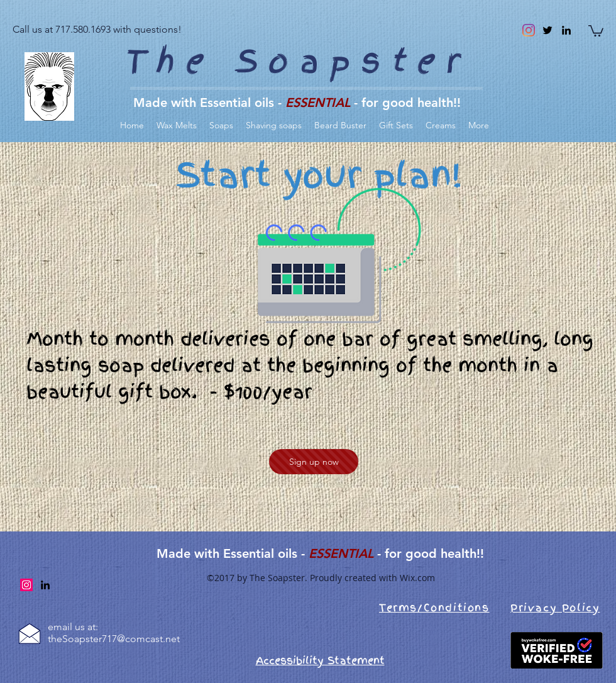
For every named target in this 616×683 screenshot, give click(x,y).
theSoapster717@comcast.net (114, 639)
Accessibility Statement (320, 660)
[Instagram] (529, 30)
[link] (596, 30)
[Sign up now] (314, 462)
